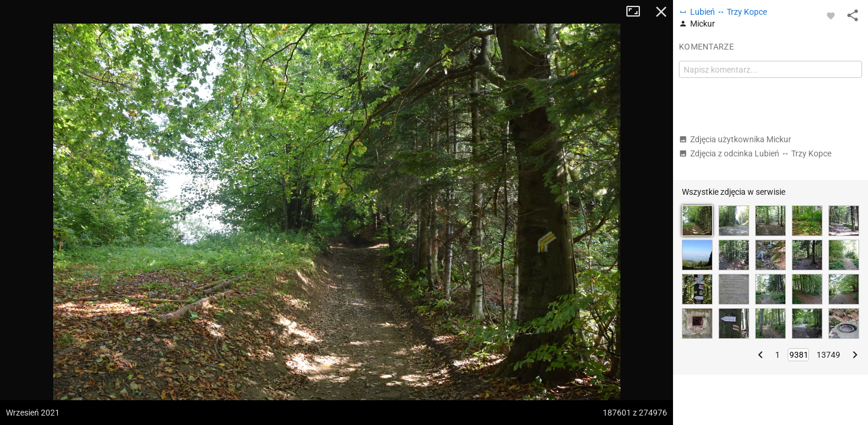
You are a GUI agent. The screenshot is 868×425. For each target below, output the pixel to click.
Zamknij (661, 12)
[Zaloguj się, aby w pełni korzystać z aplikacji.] (831, 15)
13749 (828, 355)
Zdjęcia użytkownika (735, 139)
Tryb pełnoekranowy (638, 12)
